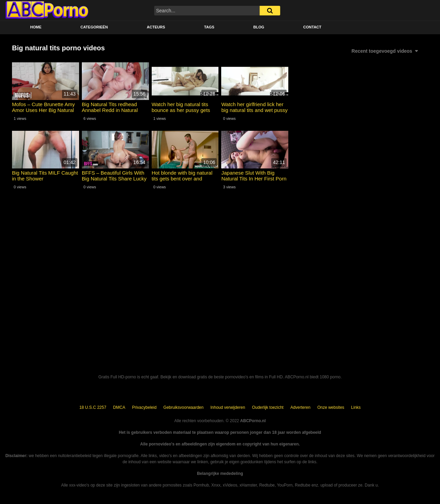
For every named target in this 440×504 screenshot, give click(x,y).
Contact (312, 27)
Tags (209, 27)
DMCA (119, 407)
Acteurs (156, 27)
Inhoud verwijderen (228, 407)
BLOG (259, 27)
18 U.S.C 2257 (93, 407)
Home (36, 27)
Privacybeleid (144, 407)
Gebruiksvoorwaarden (183, 407)
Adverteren (300, 407)
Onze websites (331, 407)
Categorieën (94, 27)
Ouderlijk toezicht (268, 407)
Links (356, 407)
